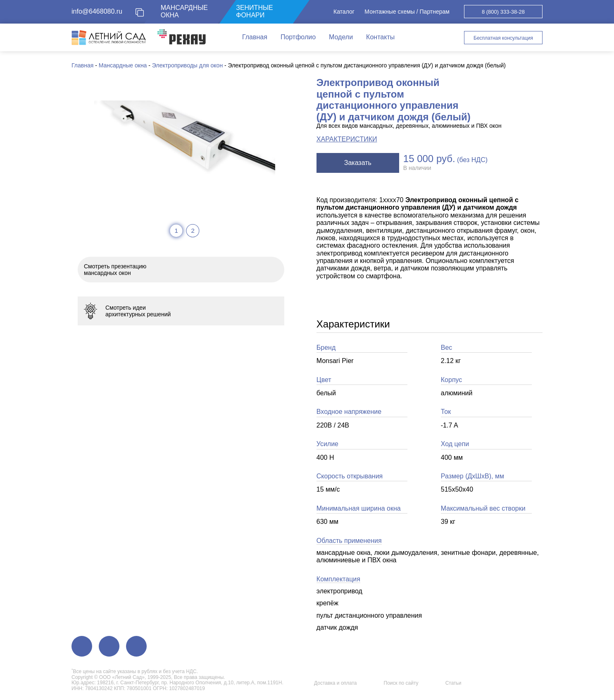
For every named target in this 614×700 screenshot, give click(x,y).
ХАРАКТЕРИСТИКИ (347, 139)
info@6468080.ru (97, 11)
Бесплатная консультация (503, 38)
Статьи (453, 683)
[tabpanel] (185, 141)
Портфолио (298, 37)
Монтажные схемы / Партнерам (407, 12)
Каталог (344, 12)
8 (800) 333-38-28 (503, 12)
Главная (255, 37)
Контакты (380, 37)
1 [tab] (176, 231)
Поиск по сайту (401, 683)
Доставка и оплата (336, 683)
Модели (341, 37)
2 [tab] (193, 231)
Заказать (358, 163)
